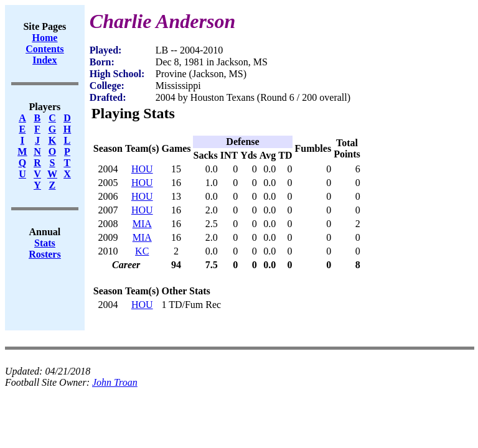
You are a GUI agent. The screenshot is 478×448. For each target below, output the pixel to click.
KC (142, 251)
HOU (142, 169)
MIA (142, 224)
